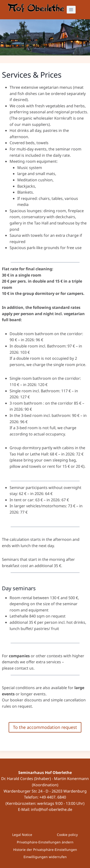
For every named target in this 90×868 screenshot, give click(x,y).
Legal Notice (22, 835)
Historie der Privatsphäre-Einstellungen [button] (45, 850)
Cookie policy (67, 835)
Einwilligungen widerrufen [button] (45, 857)
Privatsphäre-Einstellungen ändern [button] (45, 842)
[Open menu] (71, 10)
